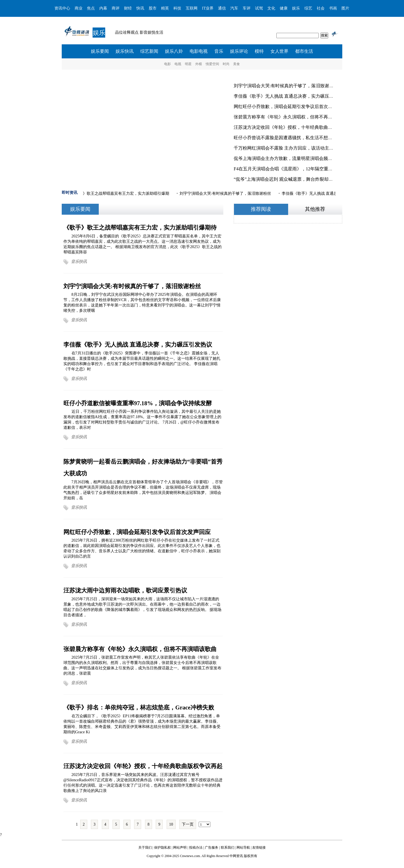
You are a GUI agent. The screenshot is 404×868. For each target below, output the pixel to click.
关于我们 (145, 848)
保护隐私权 (162, 848)
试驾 (259, 8)
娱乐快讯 (125, 51)
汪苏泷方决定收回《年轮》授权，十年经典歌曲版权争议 (290, 127)
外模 (199, 64)
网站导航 (243, 848)
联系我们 (228, 848)
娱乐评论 (239, 51)
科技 (177, 8)
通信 (222, 8)
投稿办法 (196, 848)
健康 (284, 8)
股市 (153, 8)
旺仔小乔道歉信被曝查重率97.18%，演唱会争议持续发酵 (138, 403)
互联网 (192, 8)
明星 (188, 64)
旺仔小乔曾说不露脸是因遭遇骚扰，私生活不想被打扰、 (290, 138)
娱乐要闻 (100, 51)
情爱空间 (212, 64)
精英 (165, 8)
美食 (237, 64)
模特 (259, 51)
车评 (247, 8)
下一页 (188, 824)
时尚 (226, 64)
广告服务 (212, 848)
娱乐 (296, 8)
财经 (128, 8)
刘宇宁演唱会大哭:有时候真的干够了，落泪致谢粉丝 (286, 86)
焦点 (91, 8)
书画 (333, 8)
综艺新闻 (149, 51)
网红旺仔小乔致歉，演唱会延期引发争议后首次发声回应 (290, 107)
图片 (345, 8)
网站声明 (180, 848)
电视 (178, 64)
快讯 (140, 8)
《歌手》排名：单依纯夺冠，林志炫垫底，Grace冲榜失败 (139, 707)
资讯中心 (62, 8)
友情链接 (259, 848)
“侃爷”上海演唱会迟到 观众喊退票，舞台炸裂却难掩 (286, 179)
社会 (321, 8)
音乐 (219, 51)
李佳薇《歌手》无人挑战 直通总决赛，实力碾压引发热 (288, 96)
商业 (79, 8)
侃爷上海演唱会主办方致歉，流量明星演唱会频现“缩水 (289, 158)
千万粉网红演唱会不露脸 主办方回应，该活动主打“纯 (287, 148)
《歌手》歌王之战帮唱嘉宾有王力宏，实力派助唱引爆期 (121, 193)
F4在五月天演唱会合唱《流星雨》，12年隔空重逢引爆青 (290, 169)
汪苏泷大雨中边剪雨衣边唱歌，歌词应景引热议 (125, 590)
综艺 (308, 8)
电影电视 (199, 51)
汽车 (234, 8)
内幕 (103, 8)
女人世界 (279, 51)
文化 (271, 8)
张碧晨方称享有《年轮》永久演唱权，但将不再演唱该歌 (290, 117)
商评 (116, 8)
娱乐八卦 (174, 51)
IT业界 (208, 8)
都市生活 (304, 51)
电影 (167, 64)
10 (171, 824)
